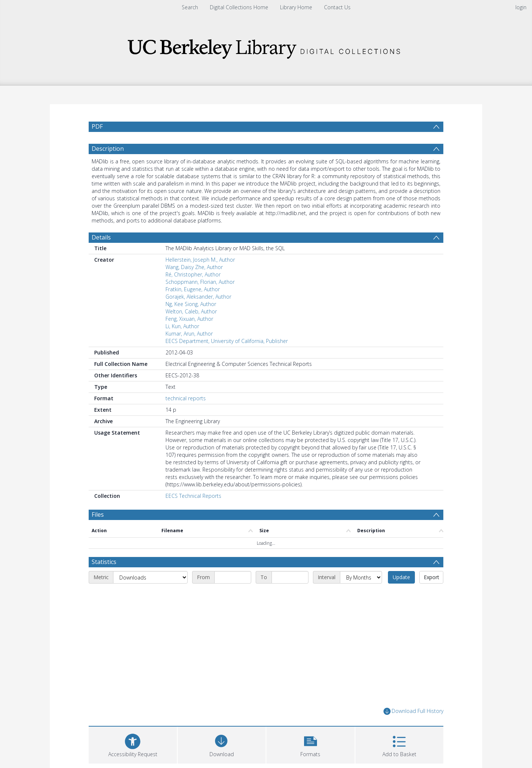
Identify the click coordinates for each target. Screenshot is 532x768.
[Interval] (361, 595)
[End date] (290, 595)
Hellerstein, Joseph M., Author (200, 277)
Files (98, 532)
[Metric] (150, 595)
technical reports (186, 416)
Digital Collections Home (239, 7)
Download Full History (413, 729)
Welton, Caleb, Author (191, 329)
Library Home (296, 7)
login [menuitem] (521, 7)
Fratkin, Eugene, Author (193, 307)
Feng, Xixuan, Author (189, 337)
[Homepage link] (266, 47)
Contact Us (337, 7)
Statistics (104, 580)
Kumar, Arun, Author (189, 351)
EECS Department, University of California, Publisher (227, 359)
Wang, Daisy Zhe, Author (194, 285)
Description (108, 166)
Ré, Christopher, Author (193, 292)
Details (101, 255)
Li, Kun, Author (182, 344)
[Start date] (233, 595)
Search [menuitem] (190, 7)
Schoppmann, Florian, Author (200, 300)
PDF (97, 126)
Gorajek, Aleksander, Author (198, 314)
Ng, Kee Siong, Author (191, 322)
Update (401, 595)
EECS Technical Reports (193, 514)
